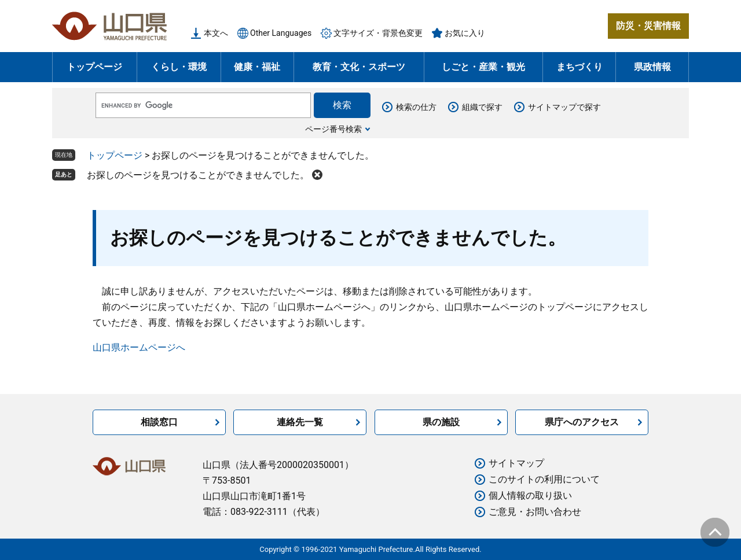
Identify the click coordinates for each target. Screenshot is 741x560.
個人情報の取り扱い (530, 495)
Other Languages (281, 33)
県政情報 (652, 67)
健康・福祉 (257, 67)
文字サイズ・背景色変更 (378, 33)
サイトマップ (516, 463)
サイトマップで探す (564, 107)
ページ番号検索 (333, 129)
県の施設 (441, 422)
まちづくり (579, 67)
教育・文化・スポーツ (359, 67)
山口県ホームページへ (139, 347)
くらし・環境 (179, 67)
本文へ (216, 33)
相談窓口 (159, 422)
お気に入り (465, 33)
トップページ (94, 67)
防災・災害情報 (648, 26)
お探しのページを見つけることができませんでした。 (198, 175)
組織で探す (482, 107)
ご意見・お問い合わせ (535, 512)
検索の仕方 (416, 107)
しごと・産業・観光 (483, 67)
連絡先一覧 (300, 422)
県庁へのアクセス (582, 422)
